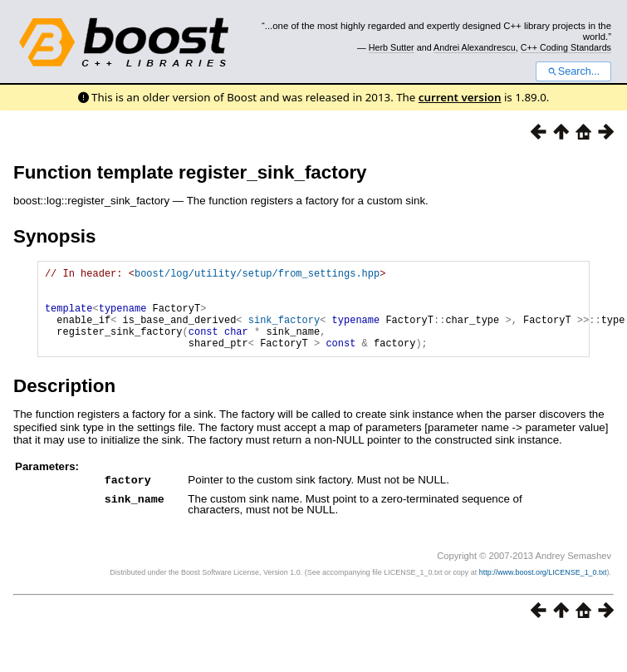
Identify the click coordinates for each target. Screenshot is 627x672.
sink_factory (284, 332)
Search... (573, 71)
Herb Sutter (392, 47)
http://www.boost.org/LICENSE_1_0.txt (543, 589)
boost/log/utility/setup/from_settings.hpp (257, 275)
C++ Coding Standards (566, 47)
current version (460, 97)
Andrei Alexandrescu (475, 47)
